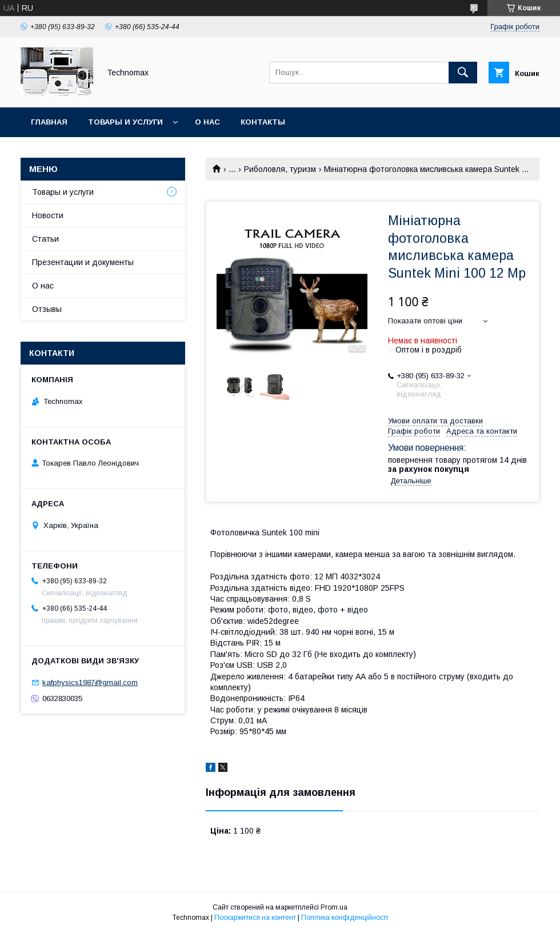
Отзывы (47, 309)
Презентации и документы (83, 262)
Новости (48, 215)
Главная (49, 122)
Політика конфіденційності (345, 918)
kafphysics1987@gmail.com (90, 682)
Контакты (263, 122)
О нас (207, 122)
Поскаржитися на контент (255, 918)
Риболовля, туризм (280, 169)
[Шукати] (463, 73)
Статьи (45, 239)
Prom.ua (334, 907)
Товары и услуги (125, 122)
